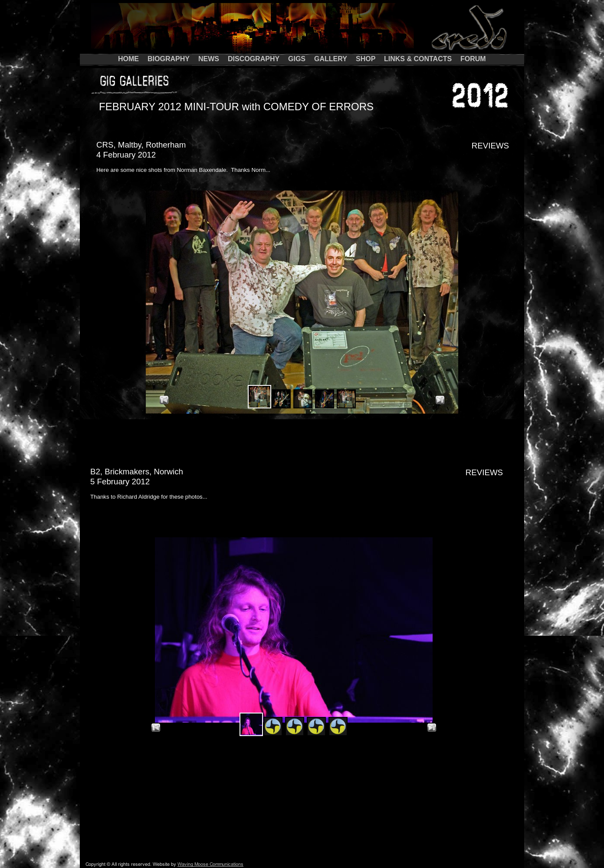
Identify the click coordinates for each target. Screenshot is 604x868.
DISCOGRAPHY (254, 59)
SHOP (366, 59)
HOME (128, 59)
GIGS (297, 59)
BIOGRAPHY (169, 59)
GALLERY (331, 59)
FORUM (473, 59)
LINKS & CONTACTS (418, 59)
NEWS (209, 59)
